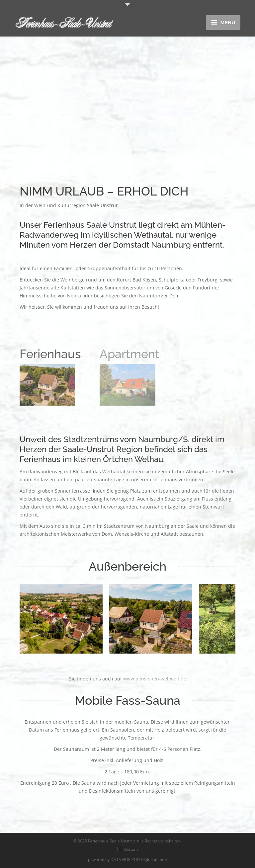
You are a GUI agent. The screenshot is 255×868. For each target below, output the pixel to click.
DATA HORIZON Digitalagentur (139, 860)
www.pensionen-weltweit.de (155, 679)
